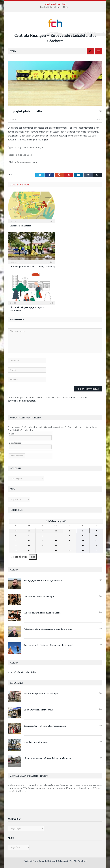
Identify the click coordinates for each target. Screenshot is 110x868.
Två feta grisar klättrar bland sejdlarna (42, 613)
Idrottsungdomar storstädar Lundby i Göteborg (32, 267)
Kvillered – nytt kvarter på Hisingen (41, 694)
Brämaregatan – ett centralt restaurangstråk (45, 726)
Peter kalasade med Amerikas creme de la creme (48, 629)
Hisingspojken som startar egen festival (43, 580)
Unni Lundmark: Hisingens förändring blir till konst (48, 645)
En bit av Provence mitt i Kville (38, 710)
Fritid (100, 119)
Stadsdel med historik (20, 226)
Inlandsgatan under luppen (36, 742)
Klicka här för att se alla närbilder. (23, 672)
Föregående (19, 557)
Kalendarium (17, 510)
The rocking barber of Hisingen (39, 597)
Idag (33, 557)
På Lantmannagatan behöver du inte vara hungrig (47, 758)
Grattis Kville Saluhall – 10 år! (54, 7)
